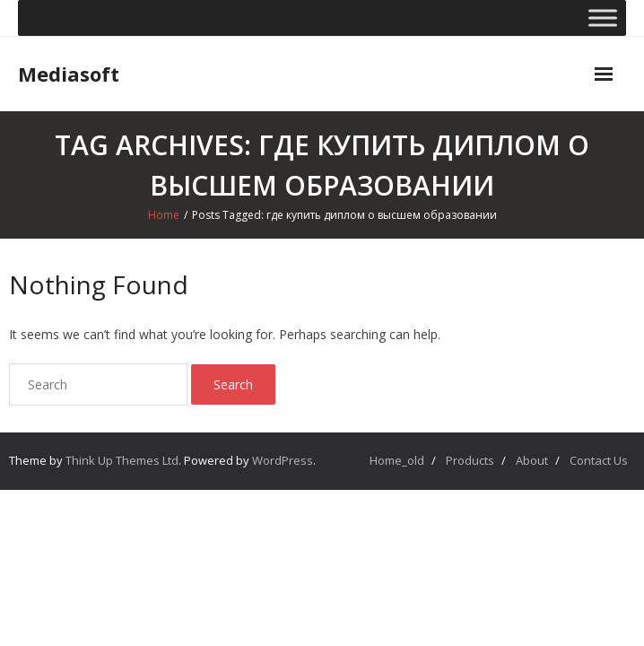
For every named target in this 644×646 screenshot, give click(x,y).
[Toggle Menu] (603, 17)
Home (164, 215)
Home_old (397, 460)
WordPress (283, 460)
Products (470, 460)
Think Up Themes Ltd (122, 460)
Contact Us (599, 460)
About (532, 460)
